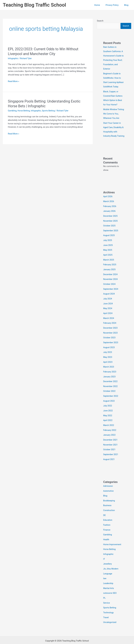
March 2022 (109, 421)
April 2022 (108, 416)
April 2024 (108, 312)
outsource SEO (110, 585)
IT (104, 552)
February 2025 (110, 265)
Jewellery (108, 557)
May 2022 (108, 411)
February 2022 (110, 426)
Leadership (108, 575)
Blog (127, 5)
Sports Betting (50, 111)
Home (101, 5)
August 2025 (109, 236)
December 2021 (111, 435)
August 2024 (109, 293)
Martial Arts (109, 580)
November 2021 (111, 440)
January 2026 (110, 212)
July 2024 (108, 298)
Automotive (109, 485)
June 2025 (108, 246)
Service (107, 594)
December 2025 (111, 217)
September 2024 (111, 288)
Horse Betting (24, 111)
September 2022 (111, 392)
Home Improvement (113, 538)
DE (104, 509)
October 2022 (110, 388)
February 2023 (110, 369)
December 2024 (111, 274)
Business (107, 500)
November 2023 (111, 331)
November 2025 (111, 222)
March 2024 (109, 317)
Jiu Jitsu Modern (111, 561)
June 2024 (108, 302)
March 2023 (109, 364)
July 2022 (108, 402)
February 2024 (110, 321)
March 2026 (109, 203)
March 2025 (109, 260)
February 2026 (110, 208)
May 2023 (108, 355)
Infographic (13, 58)
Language (108, 566)
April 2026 (108, 198)
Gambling (12, 111)
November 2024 (111, 279)
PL (104, 590)
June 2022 (108, 407)
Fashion (107, 519)
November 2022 (111, 383)
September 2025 (111, 231)
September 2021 (111, 449)
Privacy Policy (114, 5)
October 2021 (110, 445)
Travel (106, 609)
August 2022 (109, 397)
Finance (107, 523)
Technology (109, 604)
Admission (108, 481)
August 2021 (109, 454)
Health (106, 533)
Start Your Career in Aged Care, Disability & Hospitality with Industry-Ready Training (114, 129)
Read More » (14, 81)
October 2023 (110, 336)
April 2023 (108, 359)
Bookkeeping (109, 495)
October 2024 (110, 284)
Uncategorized (110, 613)
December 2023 (111, 326)
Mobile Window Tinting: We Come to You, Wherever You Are (114, 112)
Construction (109, 504)
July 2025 (108, 241)
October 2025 (110, 227)
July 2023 (108, 350)
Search (100, 21)
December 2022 (111, 378)
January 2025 (110, 269)
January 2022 (110, 430)
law (105, 571)
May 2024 (108, 307)
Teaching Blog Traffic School (34, 5)
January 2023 (110, 374)
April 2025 (108, 255)
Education (108, 514)
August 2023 (109, 345)
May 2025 (108, 250)
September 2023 (111, 340)
